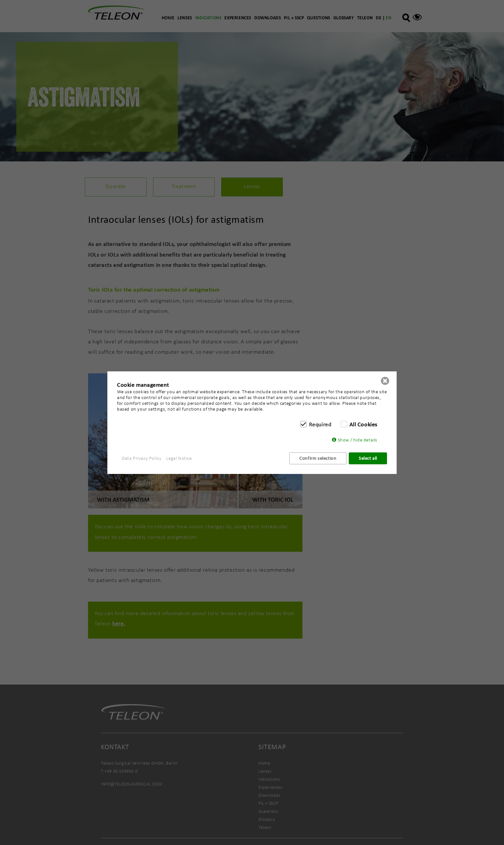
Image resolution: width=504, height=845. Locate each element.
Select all (368, 458)
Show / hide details (358, 440)
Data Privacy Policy (142, 458)
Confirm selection (318, 458)
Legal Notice (179, 458)
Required (320, 424)
